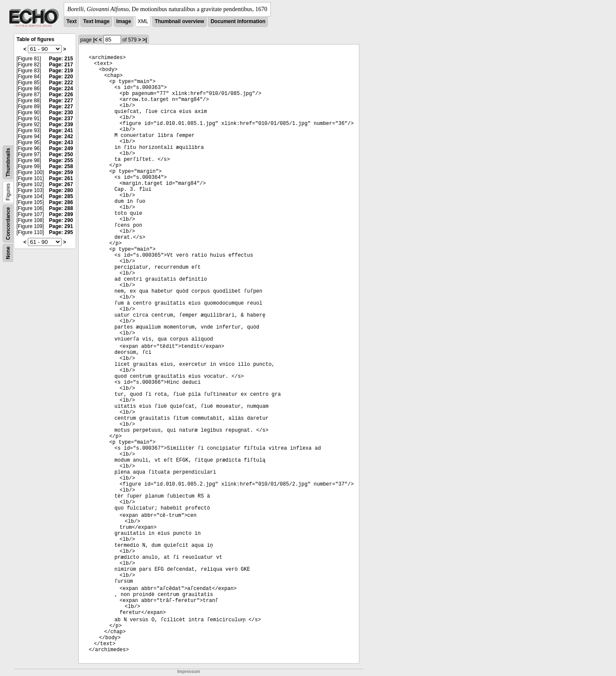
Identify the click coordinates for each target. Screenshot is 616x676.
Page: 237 (61, 119)
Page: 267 (61, 184)
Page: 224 (61, 89)
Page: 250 (61, 154)
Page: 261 (61, 178)
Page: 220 (61, 77)
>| (145, 40)
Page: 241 (61, 130)
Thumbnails (8, 162)
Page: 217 (61, 65)
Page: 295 (61, 232)
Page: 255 (61, 160)
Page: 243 (61, 142)
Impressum (188, 672)
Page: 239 (61, 125)
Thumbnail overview (179, 21)
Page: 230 (61, 113)
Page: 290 (61, 220)
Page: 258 (61, 166)
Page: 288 (61, 208)
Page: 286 (61, 202)
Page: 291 (61, 226)
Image (124, 21)
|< (95, 40)
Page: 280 (61, 190)
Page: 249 (61, 148)
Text (71, 21)
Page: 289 (61, 214)
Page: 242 (61, 136)
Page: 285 (61, 196)
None (8, 253)
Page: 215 (61, 59)
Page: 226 (61, 95)
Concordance (8, 224)
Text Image (96, 21)
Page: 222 (61, 83)
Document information (238, 21)
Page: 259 (61, 172)
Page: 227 (61, 101)
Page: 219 (61, 71)
